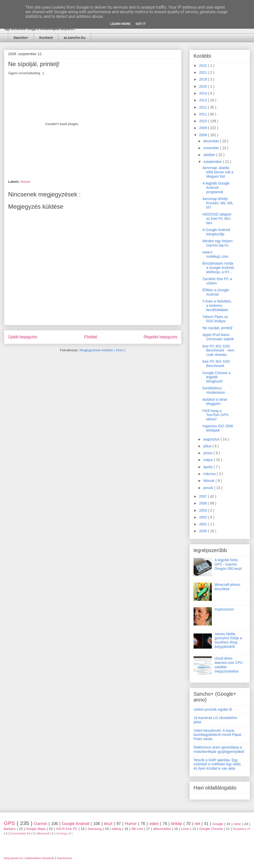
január (209, 488)
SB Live (138, 829)
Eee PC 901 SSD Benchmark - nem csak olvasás (218, 351)
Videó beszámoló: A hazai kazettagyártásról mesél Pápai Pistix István (217, 735)
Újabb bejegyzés (23, 337)
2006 (204, 503)
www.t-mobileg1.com (215, 254)
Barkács (10, 829)
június (208, 453)
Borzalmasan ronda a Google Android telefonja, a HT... (218, 268)
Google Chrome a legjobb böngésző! (217, 377)
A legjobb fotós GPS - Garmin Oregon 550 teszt (228, 564)
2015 (204, 86)
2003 (204, 510)
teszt (109, 824)
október (210, 155)
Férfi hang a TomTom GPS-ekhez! (216, 415)
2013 (204, 100)
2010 (204, 121)
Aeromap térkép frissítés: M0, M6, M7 (218, 203)
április (208, 467)
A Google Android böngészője (216, 232)
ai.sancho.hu (75, 38)
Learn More (120, 24)
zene (238, 824)
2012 (204, 107)
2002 (204, 517)
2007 (204, 496)
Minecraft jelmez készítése (228, 587)
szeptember (213, 162)
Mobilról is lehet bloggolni (215, 402)
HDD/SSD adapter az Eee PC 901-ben (217, 219)
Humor (26, 182)
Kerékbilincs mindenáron (214, 390)
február (209, 481)
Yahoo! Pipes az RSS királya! (215, 319)
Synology (62, 834)
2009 (204, 128)
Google (218, 824)
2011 (204, 114)
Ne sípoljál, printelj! (217, 328)
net (198, 824)
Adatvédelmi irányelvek (40, 858)
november (212, 148)
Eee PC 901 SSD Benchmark (216, 364)
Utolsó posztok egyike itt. (213, 709)
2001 (204, 524)
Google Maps (36, 829)
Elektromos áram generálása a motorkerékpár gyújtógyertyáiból (219, 749)
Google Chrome (211, 829)
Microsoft (44, 833)
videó (155, 824)
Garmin (41, 824)
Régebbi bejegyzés (160, 337)
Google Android (76, 824)
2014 (204, 93)
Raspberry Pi (242, 829)
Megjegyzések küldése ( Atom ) (102, 350)
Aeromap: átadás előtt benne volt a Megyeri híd (218, 172)
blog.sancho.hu (13, 858)
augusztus (212, 439)
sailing (117, 829)
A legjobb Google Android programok (216, 188)
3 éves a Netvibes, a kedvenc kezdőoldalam (217, 306)
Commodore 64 (21, 833)
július (208, 446)
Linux (186, 829)
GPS (10, 823)
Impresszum (224, 609)
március (210, 474)
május (208, 460)
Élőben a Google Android (216, 292)
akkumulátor (162, 829)
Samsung (95, 829)
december (212, 141)
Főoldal (91, 337)
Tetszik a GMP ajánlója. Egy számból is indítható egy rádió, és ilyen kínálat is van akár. (218, 764)
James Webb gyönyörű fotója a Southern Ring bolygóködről (228, 640)
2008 (204, 135)
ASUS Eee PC (67, 829)
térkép (177, 824)
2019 (204, 79)
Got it (141, 24)
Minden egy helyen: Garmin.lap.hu (218, 243)
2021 (204, 72)
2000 (204, 531)
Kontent (46, 38)
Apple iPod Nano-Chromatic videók (218, 337)
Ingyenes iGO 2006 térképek (218, 428)
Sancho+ (21, 38)
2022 (204, 66)
